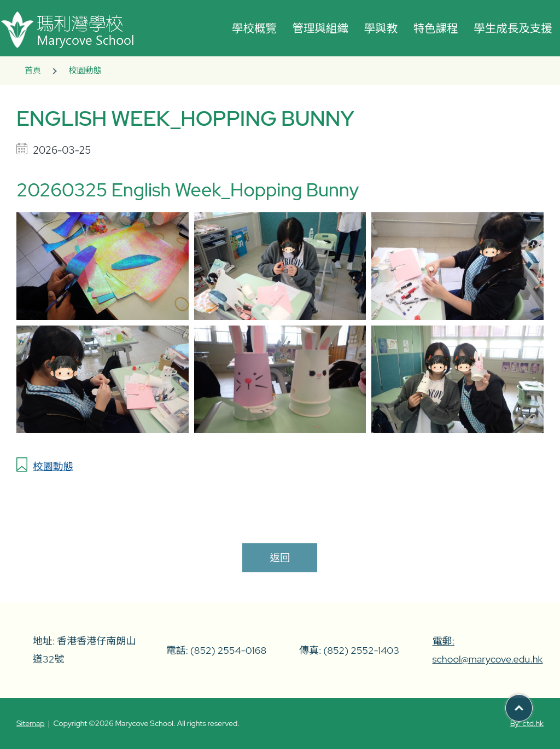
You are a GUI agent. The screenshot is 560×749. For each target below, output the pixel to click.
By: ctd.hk (527, 723)
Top (532, 704)
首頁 (33, 71)
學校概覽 (254, 28)
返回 (280, 558)
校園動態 (85, 71)
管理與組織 (320, 28)
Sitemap (31, 723)
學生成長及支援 (513, 28)
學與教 (381, 28)
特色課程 (436, 28)
